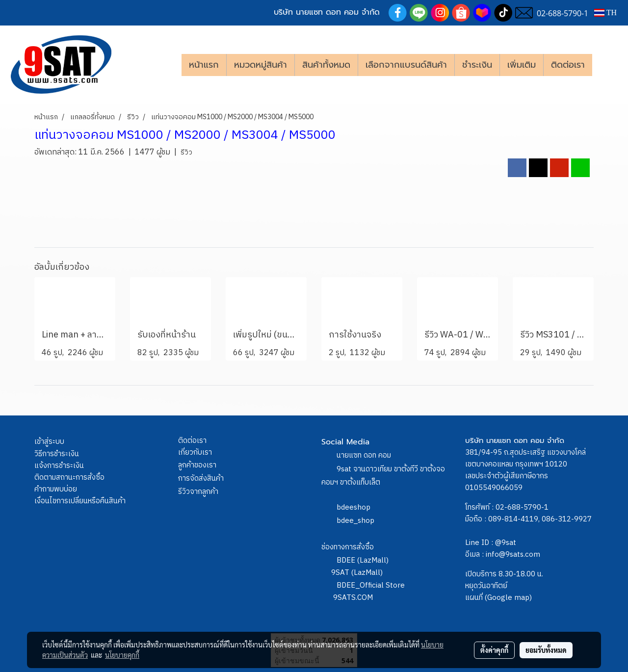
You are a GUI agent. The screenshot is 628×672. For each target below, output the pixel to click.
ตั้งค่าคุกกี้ (494, 650)
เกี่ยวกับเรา (195, 452)
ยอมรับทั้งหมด (546, 650)
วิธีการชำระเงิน (57, 454)
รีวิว (186, 152)
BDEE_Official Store (371, 585)
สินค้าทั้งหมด (326, 65)
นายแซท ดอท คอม (364, 455)
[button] (607, 65)
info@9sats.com (513, 555)
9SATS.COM (353, 598)
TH (605, 13)
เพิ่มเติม (522, 65)
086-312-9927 (567, 519)
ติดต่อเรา (568, 65)
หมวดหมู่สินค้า (261, 65)
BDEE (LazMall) (363, 560)
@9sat (506, 543)
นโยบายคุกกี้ (122, 655)
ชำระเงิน (477, 65)
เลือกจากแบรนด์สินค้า (406, 65)
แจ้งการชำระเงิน (59, 466)
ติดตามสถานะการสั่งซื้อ (69, 478)
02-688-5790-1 (522, 507)
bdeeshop (353, 507)
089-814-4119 (513, 519)
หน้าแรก (204, 65)
